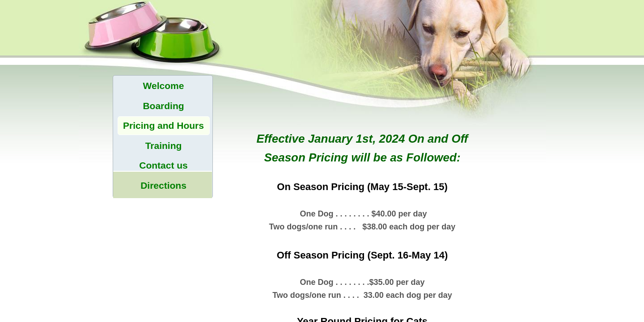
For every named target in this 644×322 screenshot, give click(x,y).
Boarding (163, 106)
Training (164, 146)
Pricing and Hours (163, 125)
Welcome (164, 86)
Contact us (163, 165)
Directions (163, 185)
